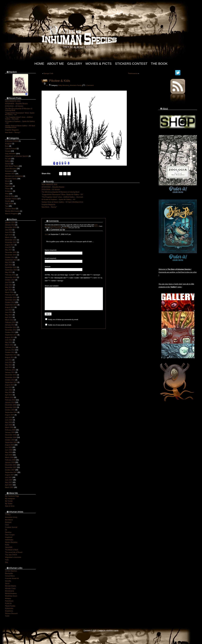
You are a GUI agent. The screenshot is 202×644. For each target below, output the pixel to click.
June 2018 (9, 232)
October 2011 (10, 352)
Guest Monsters (11, 169)
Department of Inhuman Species (17, 156)
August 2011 (10, 357)
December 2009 (11, 405)
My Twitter (9, 504)
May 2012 (9, 342)
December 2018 (11, 227)
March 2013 (9, 320)
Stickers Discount (11, 613)
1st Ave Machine (11, 571)
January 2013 (10, 325)
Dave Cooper (10, 535)
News (7, 184)
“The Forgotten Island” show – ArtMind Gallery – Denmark (62, 197)
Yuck (7, 560)
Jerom (7, 583)
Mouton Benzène (11, 542)
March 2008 (9, 457)
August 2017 (10, 245)
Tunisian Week (10, 209)
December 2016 (11, 252)
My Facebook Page (12, 496)
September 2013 (11, 305)
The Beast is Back (12, 550)
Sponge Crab (48, 73)
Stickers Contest (131, 64)
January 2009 (10, 432)
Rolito (7, 545)
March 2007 (9, 487)
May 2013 (9, 315)
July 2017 (8, 247)
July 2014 (8, 282)
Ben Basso (9, 520)
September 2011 (11, 355)
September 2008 (11, 442)
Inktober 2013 (10, 174)
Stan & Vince (10, 506)
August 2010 (10, 385)
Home (39, 64)
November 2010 (11, 377)
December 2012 (11, 327)
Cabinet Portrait (11, 149)
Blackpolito (9, 573)
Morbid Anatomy (11, 593)
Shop (7, 194)
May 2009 (9, 422)
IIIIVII (111, 630)
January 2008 (10, 462)
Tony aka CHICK (11, 555)
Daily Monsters (10, 154)
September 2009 (11, 412)
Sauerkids (9, 547)
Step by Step (10, 196)
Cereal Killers (10, 576)
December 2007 (11, 465)
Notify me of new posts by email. (60, 329)
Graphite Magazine (12, 130)
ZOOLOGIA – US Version (14, 106)
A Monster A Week (12, 141)
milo (107, 630)
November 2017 (11, 242)
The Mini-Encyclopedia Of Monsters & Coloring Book (60, 192)
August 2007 (10, 475)
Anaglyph (8, 144)
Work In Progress (11, 214)
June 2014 (9, 285)
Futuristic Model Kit (12, 578)
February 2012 (10, 347)
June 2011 (9, 362)
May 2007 (9, 482)
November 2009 (11, 407)
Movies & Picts (99, 64)
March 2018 (9, 237)
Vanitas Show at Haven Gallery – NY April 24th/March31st (62, 202)
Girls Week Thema (12, 166)
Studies (8, 201)
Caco (7, 525)
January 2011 (10, 372)
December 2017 (11, 240)
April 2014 (9, 290)
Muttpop (8, 598)
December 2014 (11, 277)
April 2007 (9, 485)
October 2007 (10, 470)
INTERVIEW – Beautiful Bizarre (16, 104)
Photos (7, 189)
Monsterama (9, 591)
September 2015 (11, 270)
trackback (65, 228)
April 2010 (9, 395)
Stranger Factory (11, 199)
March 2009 (9, 427)
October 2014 (10, 280)
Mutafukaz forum (11, 596)
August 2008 (10, 445)
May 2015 (9, 272)
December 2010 (11, 375)
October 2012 (10, 332)
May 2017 (9, 250)
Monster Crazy (10, 588)
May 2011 (9, 365)
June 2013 (9, 312)
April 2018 (9, 235)
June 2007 (9, 480)
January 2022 (10, 222)
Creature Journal (11, 527)
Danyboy (8, 532)
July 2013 (8, 310)
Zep (6, 562)
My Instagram (10, 499)
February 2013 (10, 322)
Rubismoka (9, 608)
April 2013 (9, 317)
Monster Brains (10, 586)
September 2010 (11, 382)
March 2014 (9, 292)
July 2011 (8, 360)
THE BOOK (9, 204)
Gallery (75, 64)
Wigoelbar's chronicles (13, 557)
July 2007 (8, 477)
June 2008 (9, 450)
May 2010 (9, 392)
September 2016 (11, 260)
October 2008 (10, 440)
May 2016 (9, 262)
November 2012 (11, 330)
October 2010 (10, 380)
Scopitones (9, 611)
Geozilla (8, 581)
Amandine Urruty (11, 517)
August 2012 (10, 337)
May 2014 (9, 287)
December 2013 (11, 297)
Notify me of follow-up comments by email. (63, 324)
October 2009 (10, 410)
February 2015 (10, 275)
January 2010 (10, 402)
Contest (8, 151)
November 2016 (11, 255)
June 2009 (9, 420)
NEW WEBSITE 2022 (13, 101)
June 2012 (9, 340)
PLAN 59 (8, 603)
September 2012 (11, 335)
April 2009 (9, 425)
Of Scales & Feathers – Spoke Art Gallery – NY (58, 199)
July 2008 (8, 447)
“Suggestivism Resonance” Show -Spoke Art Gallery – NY (62, 194)
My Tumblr (9, 501)
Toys (7, 206)
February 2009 (10, 430)
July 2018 (8, 230)
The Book (159, 64)
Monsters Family (11, 179)
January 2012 (10, 350)
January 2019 (10, 225)
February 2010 (10, 400)
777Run (8, 515)
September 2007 (11, 472)
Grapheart (9, 537)
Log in (116, 630)
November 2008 (11, 437)
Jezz (46, 234)
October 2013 (10, 302)
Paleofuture (9, 601)
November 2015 (11, 267)
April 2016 (9, 265)
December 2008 (11, 435)
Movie (7, 181)
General (8, 164)
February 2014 (10, 295)
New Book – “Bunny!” (13, 132)
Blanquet (8, 522)
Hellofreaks (9, 540)
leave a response (55, 228)
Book (7, 146)
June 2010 (9, 390)
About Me (55, 64)
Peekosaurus (133, 73)
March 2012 (9, 345)
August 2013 (10, 307)
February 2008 (10, 460)
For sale (8, 159)
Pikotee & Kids (59, 81)
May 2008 (9, 452)
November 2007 (11, 467)
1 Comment (89, 85)
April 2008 (9, 455)
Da (6, 530)
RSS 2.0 (97, 226)
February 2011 (10, 370)
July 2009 (8, 417)
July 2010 (8, 387)
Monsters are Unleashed (14, 176)
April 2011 (9, 367)
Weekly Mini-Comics (12, 211)
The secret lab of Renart (14, 552)
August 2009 (10, 415)
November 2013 (11, 300)
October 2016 (10, 257)
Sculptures (9, 191)
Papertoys (9, 186)
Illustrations (9, 171)
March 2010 (9, 397)
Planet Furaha (10, 606)
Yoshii (7, 616)
